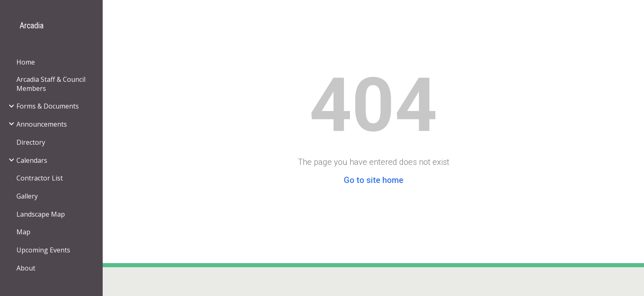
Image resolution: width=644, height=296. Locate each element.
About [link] (26, 268)
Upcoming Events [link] (43, 250)
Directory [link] (31, 142)
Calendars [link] (32, 160)
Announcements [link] (42, 124)
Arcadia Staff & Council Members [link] (51, 84)
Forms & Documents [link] (48, 106)
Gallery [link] (27, 196)
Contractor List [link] (40, 178)
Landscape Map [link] (41, 214)
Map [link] (23, 232)
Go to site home (374, 180)
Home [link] (26, 62)
